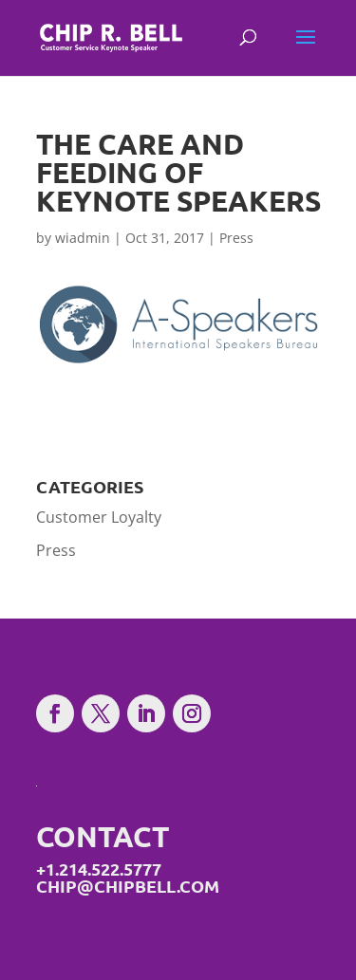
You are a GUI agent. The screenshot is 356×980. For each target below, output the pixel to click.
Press (236, 238)
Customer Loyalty (99, 517)
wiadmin (83, 238)
